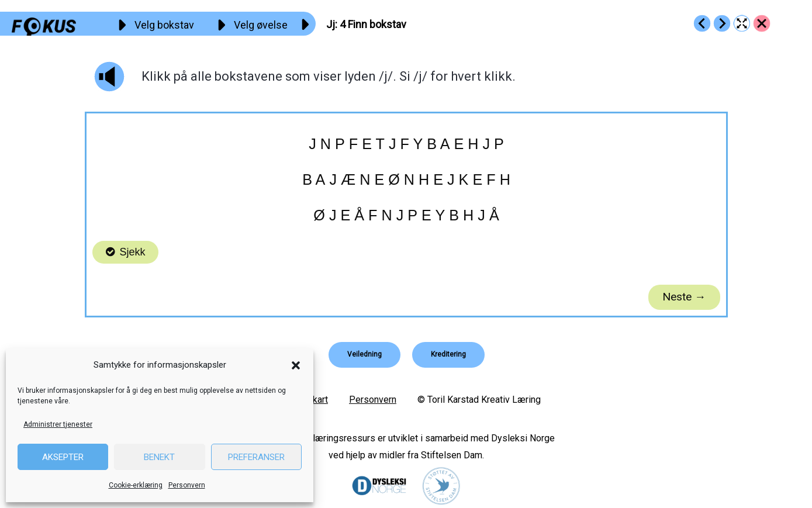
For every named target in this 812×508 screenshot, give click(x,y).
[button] (296, 365)
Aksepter (63, 457)
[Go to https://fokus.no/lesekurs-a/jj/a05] (722, 23)
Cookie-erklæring (136, 485)
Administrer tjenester (58, 424)
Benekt (159, 457)
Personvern (187, 485)
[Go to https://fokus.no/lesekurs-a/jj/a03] (702, 23)
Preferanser (256, 457)
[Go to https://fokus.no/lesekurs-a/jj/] (762, 23)
